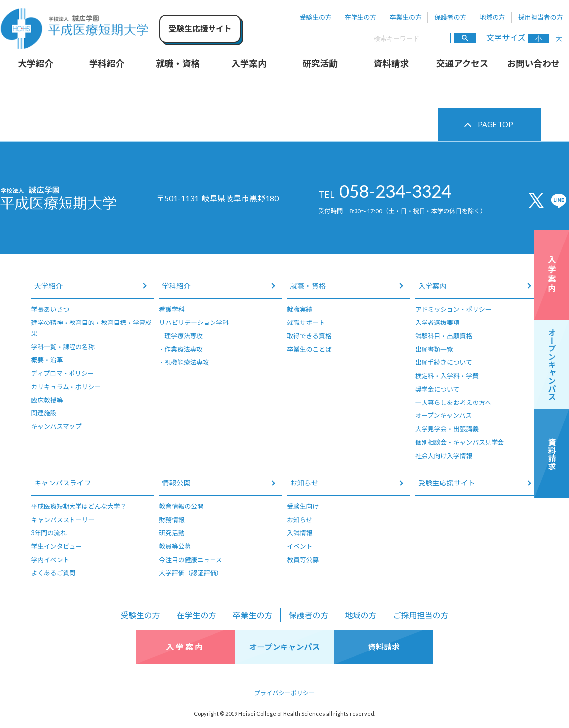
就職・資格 (178, 63)
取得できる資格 (309, 336)
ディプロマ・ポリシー (62, 373)
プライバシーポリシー (285, 693)
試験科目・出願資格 (444, 336)
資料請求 (391, 63)
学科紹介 (107, 63)
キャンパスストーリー (63, 520)
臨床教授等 (47, 400)
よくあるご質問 (53, 573)
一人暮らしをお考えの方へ (453, 403)
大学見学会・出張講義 (447, 429)
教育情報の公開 (181, 506)
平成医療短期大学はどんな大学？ (78, 506)
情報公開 (176, 483)
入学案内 (249, 63)
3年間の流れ (48, 533)
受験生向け (303, 506)
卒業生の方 (406, 17)
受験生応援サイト (447, 483)
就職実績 (300, 309)
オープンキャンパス (443, 415)
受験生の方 (316, 17)
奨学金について (437, 389)
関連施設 (43, 413)
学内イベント (50, 560)
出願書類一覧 (434, 349)
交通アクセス (462, 63)
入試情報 (300, 533)
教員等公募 (175, 546)
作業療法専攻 (183, 349)
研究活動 (320, 63)
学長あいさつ (50, 309)
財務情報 (172, 520)
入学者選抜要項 (437, 323)
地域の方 (492, 17)
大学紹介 (35, 63)
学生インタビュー (56, 546)
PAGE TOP (496, 124)
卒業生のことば (309, 349)
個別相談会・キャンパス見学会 (460, 442)
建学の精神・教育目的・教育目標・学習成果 (91, 328)
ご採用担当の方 (421, 615)
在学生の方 (360, 17)
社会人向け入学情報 (444, 456)
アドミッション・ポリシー (453, 309)
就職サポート (306, 323)
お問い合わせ (534, 63)
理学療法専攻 (183, 336)
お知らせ (304, 483)
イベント (300, 546)
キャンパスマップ (56, 426)
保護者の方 (450, 17)
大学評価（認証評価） (191, 573)
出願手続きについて (444, 362)
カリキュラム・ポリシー (66, 387)
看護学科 (172, 309)
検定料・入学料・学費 (447, 376)
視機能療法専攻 (187, 362)
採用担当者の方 (541, 17)
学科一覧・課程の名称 (63, 347)
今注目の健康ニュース (190, 560)
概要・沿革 (47, 360)
